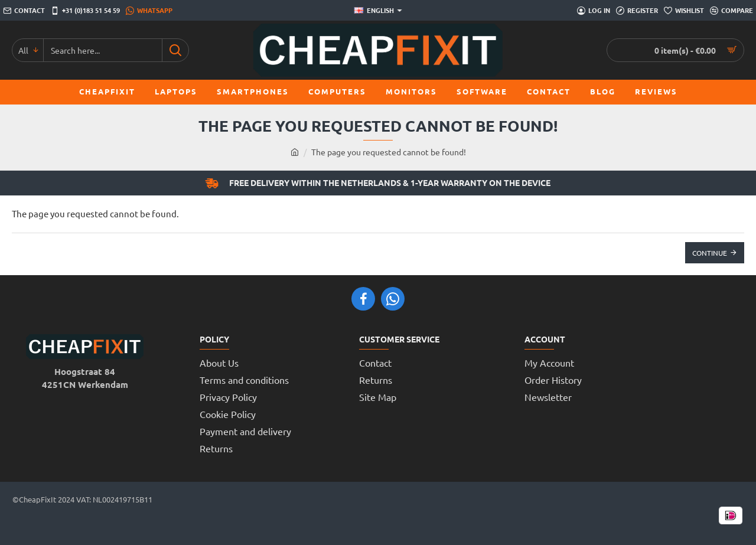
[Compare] (731, 11)
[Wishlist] (684, 11)
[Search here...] (175, 50)
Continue (710, 253)
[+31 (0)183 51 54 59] (85, 11)
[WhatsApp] (149, 11)
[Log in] (594, 11)
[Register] (637, 11)
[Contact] (24, 11)
